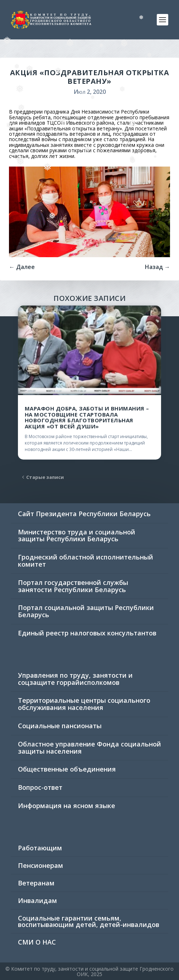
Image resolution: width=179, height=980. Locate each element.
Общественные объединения (67, 769)
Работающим (40, 848)
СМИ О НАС (37, 942)
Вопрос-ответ (40, 787)
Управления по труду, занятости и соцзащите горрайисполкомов (75, 679)
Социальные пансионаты (60, 726)
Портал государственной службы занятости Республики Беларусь (73, 586)
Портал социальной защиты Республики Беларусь (86, 611)
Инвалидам (37, 900)
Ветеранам (36, 883)
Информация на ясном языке (67, 806)
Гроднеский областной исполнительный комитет (86, 561)
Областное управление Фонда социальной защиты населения (89, 748)
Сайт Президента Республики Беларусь (84, 514)
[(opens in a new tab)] (89, 350)
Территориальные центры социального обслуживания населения (84, 704)
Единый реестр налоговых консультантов (87, 633)
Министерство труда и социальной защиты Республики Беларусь (77, 535)
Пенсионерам (41, 865)
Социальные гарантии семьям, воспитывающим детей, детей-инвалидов (89, 921)
